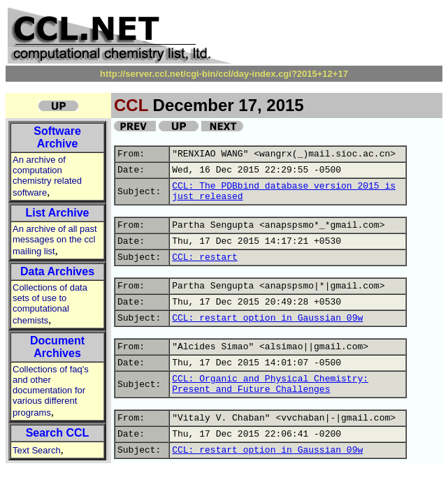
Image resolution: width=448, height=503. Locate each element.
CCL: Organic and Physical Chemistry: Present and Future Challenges (270, 384)
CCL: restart (205, 257)
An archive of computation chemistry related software (47, 176)
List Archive (58, 213)
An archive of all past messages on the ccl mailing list (55, 240)
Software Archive (57, 137)
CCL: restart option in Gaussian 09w (267, 318)
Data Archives (57, 271)
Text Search (37, 450)
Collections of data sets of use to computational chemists (50, 304)
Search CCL (58, 433)
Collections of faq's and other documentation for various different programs (51, 391)
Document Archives (57, 347)
